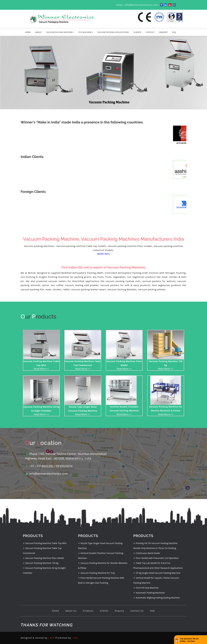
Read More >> (41, 369)
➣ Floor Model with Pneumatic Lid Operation (156, 558)
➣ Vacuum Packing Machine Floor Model (43, 558)
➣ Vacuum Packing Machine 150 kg (41, 563)
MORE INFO (104, 254)
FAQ (174, 32)
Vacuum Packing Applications (113, 32)
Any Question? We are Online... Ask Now (189, 640)
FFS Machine (86, 32)
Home (28, 32)
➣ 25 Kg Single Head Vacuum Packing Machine (157, 573)
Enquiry (163, 32)
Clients (137, 32)
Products (88, 611)
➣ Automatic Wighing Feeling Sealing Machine (156, 598)
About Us (71, 611)
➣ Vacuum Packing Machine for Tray (96, 573)
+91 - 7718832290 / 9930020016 (51, 466)
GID (76, 638)
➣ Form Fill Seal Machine (146, 588)
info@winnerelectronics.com (141, 5)
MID (52, 638)
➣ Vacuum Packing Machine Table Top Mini (45, 543)
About (38, 32)
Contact (150, 32)
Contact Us (137, 611)
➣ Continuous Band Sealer (147, 553)
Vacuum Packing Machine (60, 32)
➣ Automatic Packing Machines (149, 593)
